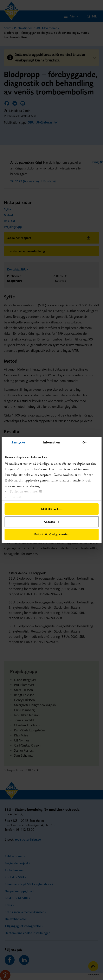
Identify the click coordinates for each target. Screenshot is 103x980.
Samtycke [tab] (18, 442)
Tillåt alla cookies (51, 509)
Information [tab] (51, 442)
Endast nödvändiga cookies (52, 534)
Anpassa (52, 522)
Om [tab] (85, 442)
